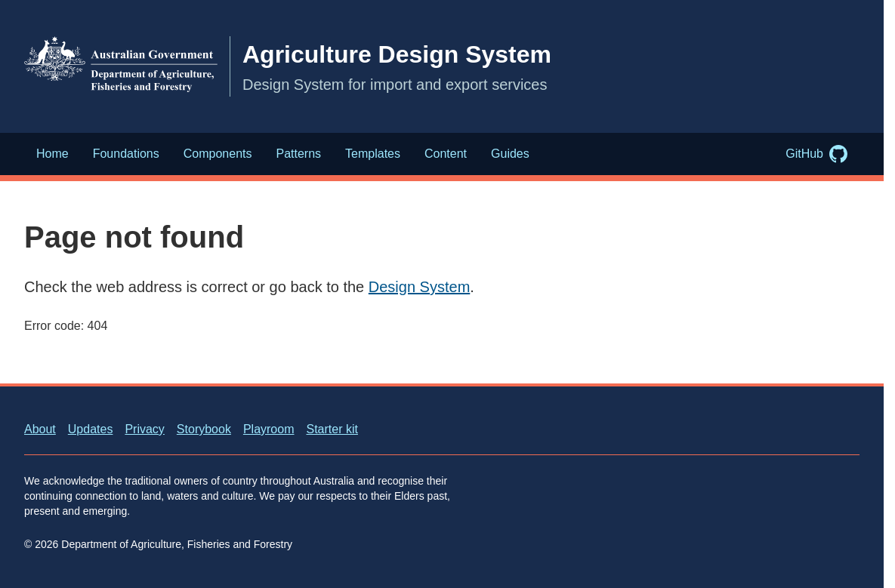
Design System (420, 287)
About (40, 429)
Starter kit (332, 429)
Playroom (269, 429)
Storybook (204, 429)
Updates (91, 429)
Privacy (144, 429)
